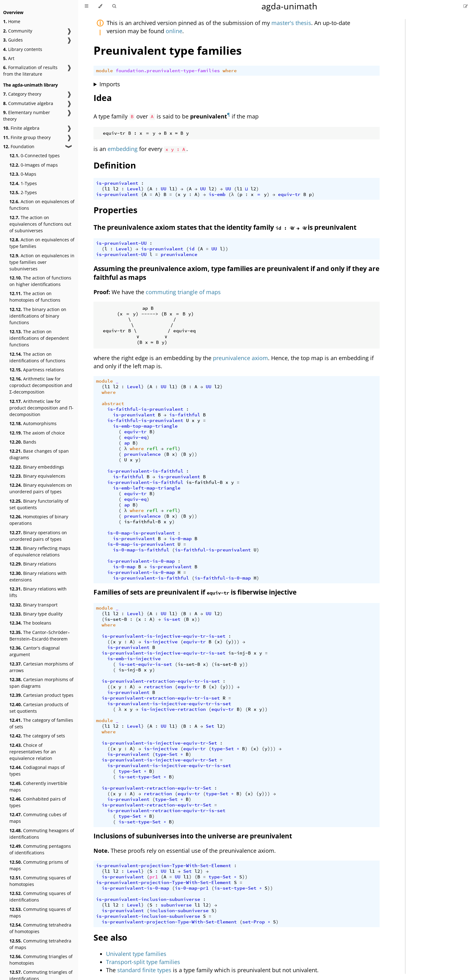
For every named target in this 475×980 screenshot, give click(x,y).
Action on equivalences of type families (42, 243)
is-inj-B (240, 653)
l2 (116, 189)
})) (235, 642)
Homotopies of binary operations (39, 520)
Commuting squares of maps (40, 912)
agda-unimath (289, 6)
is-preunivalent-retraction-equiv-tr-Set (157, 788)
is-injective (161, 642)
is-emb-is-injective (134, 659)
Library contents (23, 49)
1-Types (23, 183)
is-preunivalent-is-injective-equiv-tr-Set (159, 743)
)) (195, 454)
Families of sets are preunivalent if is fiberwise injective (195, 592)
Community (18, 31)
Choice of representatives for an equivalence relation (33, 752)
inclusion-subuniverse (179, 911)
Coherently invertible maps (38, 787)
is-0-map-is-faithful (141, 550)
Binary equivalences (37, 476)
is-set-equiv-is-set (145, 664)
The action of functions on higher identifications (40, 281)
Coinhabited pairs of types (38, 802)
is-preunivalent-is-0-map (141, 561)
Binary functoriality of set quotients (39, 504)
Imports (110, 84)
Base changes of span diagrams (39, 454)
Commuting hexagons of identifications (42, 834)
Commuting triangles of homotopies (41, 960)
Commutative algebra (28, 103)
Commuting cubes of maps (38, 818)
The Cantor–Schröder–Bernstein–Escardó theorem (40, 636)
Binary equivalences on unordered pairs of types (41, 488)
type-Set (223, 749)
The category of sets (37, 736)
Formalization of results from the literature (30, 71)
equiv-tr (289, 194)
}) (225, 249)
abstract (113, 404)
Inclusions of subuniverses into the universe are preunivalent (193, 836)
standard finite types (144, 970)
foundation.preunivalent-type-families (168, 71)
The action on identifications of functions (37, 357)
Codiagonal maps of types (37, 771)
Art (9, 58)
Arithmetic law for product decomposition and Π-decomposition (41, 408)
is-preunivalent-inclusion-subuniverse (148, 899)
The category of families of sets (41, 723)
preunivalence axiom (240, 358)
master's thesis (291, 23)
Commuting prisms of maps (39, 865)
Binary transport (33, 605)
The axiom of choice (37, 433)
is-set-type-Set (140, 777)
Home (12, 21)
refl (152, 449)
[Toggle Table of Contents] (86, 6)
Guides (13, 40)
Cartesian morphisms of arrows (41, 667)
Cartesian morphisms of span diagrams (41, 683)
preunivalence (179, 254)
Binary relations (33, 564)
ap (127, 443)
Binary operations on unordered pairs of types (38, 536)
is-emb (217, 194)
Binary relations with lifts (38, 592)
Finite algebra (21, 128)
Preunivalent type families (168, 50)
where (230, 71)
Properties (115, 210)
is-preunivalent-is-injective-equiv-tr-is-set (164, 636)
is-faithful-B (204, 482)
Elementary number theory (27, 116)
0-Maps (23, 174)
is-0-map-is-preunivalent (141, 533)
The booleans (30, 623)
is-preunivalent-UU (121, 243)
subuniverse (176, 905)
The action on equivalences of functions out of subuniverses (40, 224)
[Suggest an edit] (466, 6)
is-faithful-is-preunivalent (145, 409)
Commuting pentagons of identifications (40, 849)
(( (110, 642)
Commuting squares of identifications (40, 897)
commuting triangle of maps (183, 292)
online (174, 31)
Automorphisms (33, 423)
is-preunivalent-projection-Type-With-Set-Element (164, 866)
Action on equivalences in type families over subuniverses (42, 262)
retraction (158, 687)
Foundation (19, 146)
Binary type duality (36, 614)
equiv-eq (135, 437)
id (192, 249)
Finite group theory (27, 137)
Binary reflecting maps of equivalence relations (40, 551)
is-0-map (180, 539)
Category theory (22, 94)
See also (110, 937)
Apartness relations (37, 370)
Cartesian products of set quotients (39, 708)
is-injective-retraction (173, 709)
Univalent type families (136, 954)
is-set (172, 619)
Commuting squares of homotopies (40, 881)
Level (134, 189)
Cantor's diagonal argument (35, 651)
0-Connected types (35, 156)
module (104, 71)
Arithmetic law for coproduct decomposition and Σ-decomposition (41, 385)
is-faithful (185, 415)
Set (210, 726)
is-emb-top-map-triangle (145, 426)
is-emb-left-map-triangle (147, 488)
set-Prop (254, 922)
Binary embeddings (37, 467)
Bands (23, 442)
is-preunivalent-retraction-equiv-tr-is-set (161, 681)
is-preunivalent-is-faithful (145, 471)
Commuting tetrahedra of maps (40, 944)
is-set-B (116, 619)
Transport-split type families (143, 962)
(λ (231, 194)
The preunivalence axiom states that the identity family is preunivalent (225, 227)
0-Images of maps (34, 165)
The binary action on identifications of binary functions (38, 316)
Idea (103, 98)
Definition (115, 165)
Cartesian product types (41, 695)
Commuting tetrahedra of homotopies (40, 928)
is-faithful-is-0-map (223, 578)
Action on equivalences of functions (42, 205)
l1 (107, 189)
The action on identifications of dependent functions (39, 338)
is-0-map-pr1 (192, 888)
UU (164, 189)
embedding (123, 149)
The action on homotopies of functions (35, 297)
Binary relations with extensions (38, 576)
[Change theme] (100, 6)
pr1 (154, 877)
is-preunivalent (117, 183)
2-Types (23, 192)
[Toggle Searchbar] (114, 6)
